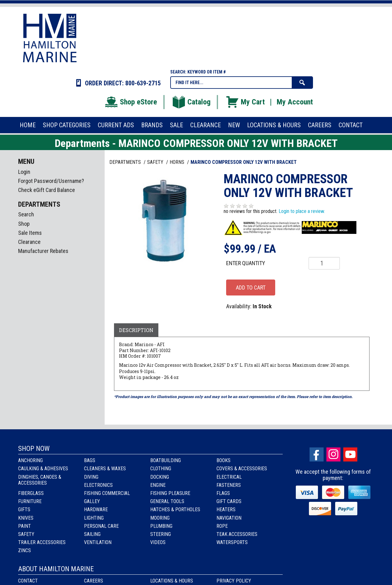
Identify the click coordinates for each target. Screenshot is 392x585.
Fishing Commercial (107, 493)
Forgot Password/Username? (51, 181)
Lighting (94, 518)
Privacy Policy (234, 581)
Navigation (229, 518)
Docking (160, 477)
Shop (24, 224)
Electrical (229, 477)
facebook (317, 454)
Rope (222, 526)
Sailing (92, 534)
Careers (94, 581)
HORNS (178, 162)
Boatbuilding (166, 460)
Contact (28, 581)
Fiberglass (31, 493)
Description (136, 330)
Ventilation (98, 542)
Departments (126, 162)
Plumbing (161, 526)
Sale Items (30, 233)
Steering (161, 534)
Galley (92, 501)
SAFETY (156, 162)
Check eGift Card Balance (47, 190)
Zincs (25, 550)
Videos (158, 542)
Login (24, 172)
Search (26, 214)
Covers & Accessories (242, 469)
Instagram (333, 454)
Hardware (96, 509)
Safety (26, 534)
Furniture (30, 501)
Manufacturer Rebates (43, 251)
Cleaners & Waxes (105, 469)
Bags (90, 460)
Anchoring (30, 460)
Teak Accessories (237, 534)
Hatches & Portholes (175, 509)
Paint (25, 526)
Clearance (29, 242)
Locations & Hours (172, 581)
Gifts (24, 509)
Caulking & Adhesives (43, 469)
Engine (158, 485)
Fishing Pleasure (170, 493)
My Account (295, 102)
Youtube (350, 454)
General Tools (167, 501)
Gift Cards (229, 501)
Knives (26, 518)
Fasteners (229, 485)
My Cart (245, 102)
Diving (91, 477)
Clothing (161, 469)
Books (223, 460)
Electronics (98, 485)
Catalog (191, 102)
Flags (223, 493)
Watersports (232, 542)
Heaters (226, 509)
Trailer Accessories (42, 542)
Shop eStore (131, 102)
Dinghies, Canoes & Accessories (40, 480)
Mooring (160, 518)
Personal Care (101, 526)
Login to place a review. (302, 211)
